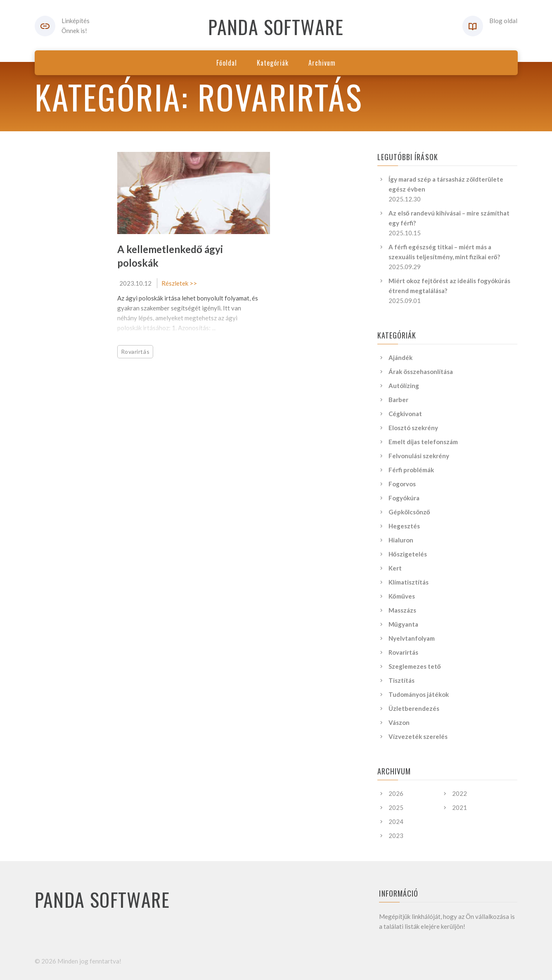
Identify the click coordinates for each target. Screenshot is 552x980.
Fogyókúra (404, 498)
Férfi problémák (411, 470)
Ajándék (400, 357)
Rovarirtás (135, 352)
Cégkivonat (405, 414)
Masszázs (402, 610)
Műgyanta (403, 624)
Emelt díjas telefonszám (423, 442)
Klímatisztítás (409, 582)
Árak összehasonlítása (421, 372)
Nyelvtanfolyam (412, 638)
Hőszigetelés (408, 554)
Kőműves (402, 596)
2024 (396, 821)
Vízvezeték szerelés (418, 736)
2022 (460, 793)
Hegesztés (404, 526)
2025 (396, 807)
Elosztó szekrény (413, 428)
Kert (395, 568)
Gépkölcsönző (409, 512)
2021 (460, 807)
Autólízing (404, 386)
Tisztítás (402, 680)
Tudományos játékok (419, 694)
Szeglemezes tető (415, 666)
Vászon (399, 722)
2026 (396, 793)
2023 (396, 836)
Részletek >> (179, 283)
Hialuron (401, 540)
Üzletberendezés (414, 708)
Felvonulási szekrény (419, 456)
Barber (398, 400)
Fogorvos (402, 484)
